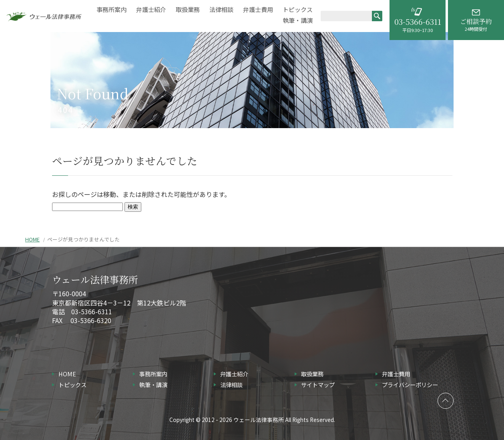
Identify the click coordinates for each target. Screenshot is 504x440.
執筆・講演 (298, 20)
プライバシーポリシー (410, 385)
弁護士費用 (258, 9)
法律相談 (221, 9)
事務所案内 (111, 9)
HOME (32, 239)
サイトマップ (318, 385)
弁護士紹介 (151, 9)
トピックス (298, 9)
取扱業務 (188, 9)
